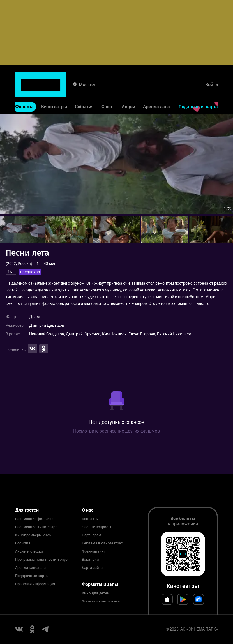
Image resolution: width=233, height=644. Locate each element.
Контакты (90, 519)
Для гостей (27, 510)
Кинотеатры (54, 89)
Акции (128, 89)
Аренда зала (156, 89)
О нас (88, 510)
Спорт (108, 89)
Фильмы (24, 89)
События (84, 89)
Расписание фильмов (34, 519)
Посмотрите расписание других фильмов (117, 431)
